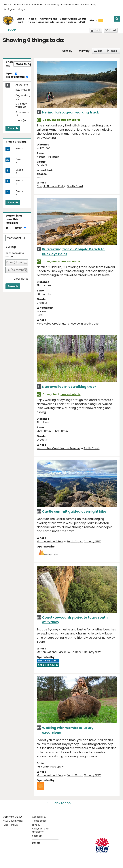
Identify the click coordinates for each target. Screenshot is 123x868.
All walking (22, 85)
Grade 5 (19, 193)
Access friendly (21, 4)
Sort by (67, 51)
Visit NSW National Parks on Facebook (6, 862)
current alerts (70, 120)
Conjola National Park (50, 186)
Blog (94, 4)
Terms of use (39, 821)
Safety (7, 4)
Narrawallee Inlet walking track (69, 387)
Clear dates (21, 279)
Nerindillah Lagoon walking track (71, 112)
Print (98, 30)
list (100, 51)
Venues (85, 4)
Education (37, 4)
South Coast (75, 186)
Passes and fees (70, 4)
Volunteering (52, 4)
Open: (12, 74)
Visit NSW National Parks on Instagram (14, 862)
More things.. (25, 64)
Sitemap (37, 836)
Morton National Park (50, 541)
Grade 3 (19, 172)
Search (13, 128)
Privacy (36, 825)
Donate (36, 843)
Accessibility (39, 817)
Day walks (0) (24, 90)
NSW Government (13, 821)
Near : (19, 228)
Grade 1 (19, 150)
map (114, 51)
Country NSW (92, 541)
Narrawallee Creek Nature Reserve (58, 324)
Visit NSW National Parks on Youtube (22, 862)
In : (7, 228)
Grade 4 (19, 182)
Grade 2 (19, 161)
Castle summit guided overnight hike (74, 511)
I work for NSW (11, 825)
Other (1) (21, 121)
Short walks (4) (22, 114)
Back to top (62, 803)
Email (113, 30)
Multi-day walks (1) (21, 105)
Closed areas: (17, 77)
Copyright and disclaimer (40, 830)
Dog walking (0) (23, 97)
